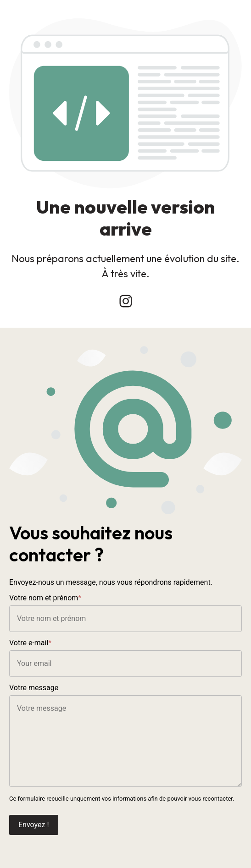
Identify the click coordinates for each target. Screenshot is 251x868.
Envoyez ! (34, 825)
